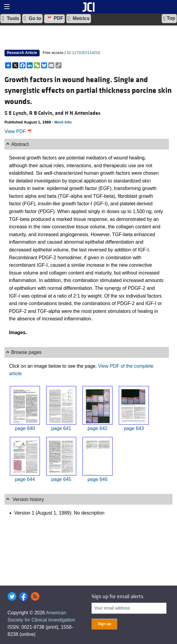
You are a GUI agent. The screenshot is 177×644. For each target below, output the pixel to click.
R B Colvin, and (47, 113)
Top (169, 18)
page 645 (61, 479)
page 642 (98, 428)
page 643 (134, 428)
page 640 (25, 428)
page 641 (61, 428)
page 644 (25, 479)
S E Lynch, (17, 113)
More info (63, 122)
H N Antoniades (83, 113)
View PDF (18, 131)
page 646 (98, 479)
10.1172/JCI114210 (83, 53)
